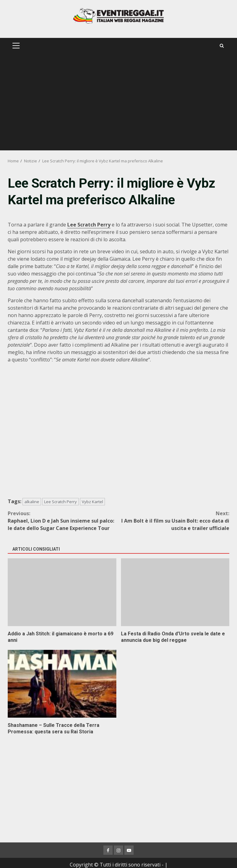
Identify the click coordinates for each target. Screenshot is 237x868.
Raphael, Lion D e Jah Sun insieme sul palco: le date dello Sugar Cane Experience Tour (63, 521)
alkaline (32, 502)
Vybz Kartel (92, 502)
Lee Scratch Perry (60, 502)
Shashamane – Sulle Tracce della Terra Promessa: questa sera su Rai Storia (62, 684)
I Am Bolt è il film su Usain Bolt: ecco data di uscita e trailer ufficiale (174, 521)
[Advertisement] (118, 104)
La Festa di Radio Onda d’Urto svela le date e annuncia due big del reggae (175, 592)
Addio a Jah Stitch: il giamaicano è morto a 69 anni (62, 592)
